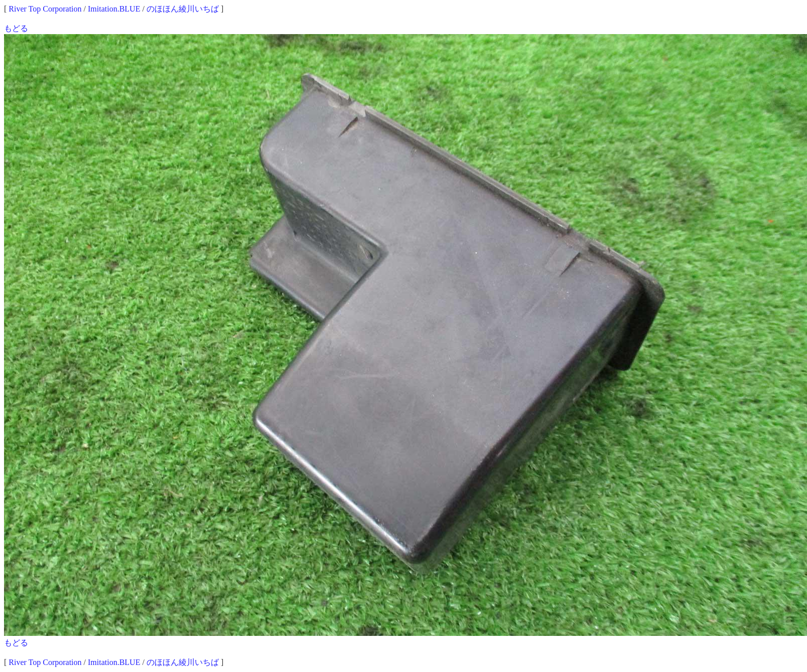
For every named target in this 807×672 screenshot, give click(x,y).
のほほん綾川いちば (183, 9)
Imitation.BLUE (114, 9)
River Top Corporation (45, 9)
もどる (16, 28)
